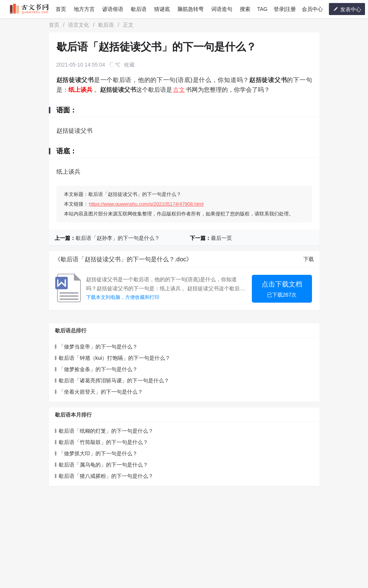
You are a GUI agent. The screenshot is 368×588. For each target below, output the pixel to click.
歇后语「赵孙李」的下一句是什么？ (118, 238)
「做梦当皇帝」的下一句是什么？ (98, 347)
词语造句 (222, 9)
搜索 (245, 9)
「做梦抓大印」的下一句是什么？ (98, 453)
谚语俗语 (113, 9)
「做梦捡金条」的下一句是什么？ (98, 369)
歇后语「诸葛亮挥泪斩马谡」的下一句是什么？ (114, 380)
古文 (179, 90)
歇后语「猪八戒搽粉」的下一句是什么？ (106, 476)
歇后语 (139, 9)
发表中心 (347, 9)
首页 (61, 9)
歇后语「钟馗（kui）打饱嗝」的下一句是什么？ (115, 358)
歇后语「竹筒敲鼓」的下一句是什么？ (103, 442)
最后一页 (221, 238)
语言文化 (79, 25)
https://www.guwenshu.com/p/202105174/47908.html (146, 204)
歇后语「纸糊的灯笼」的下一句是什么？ (106, 431)
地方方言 (84, 9)
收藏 (129, 65)
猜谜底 (162, 9)
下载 (309, 259)
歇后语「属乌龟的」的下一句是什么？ (103, 465)
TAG (262, 9)
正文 (128, 25)
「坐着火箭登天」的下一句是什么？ (101, 392)
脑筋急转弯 (191, 9)
